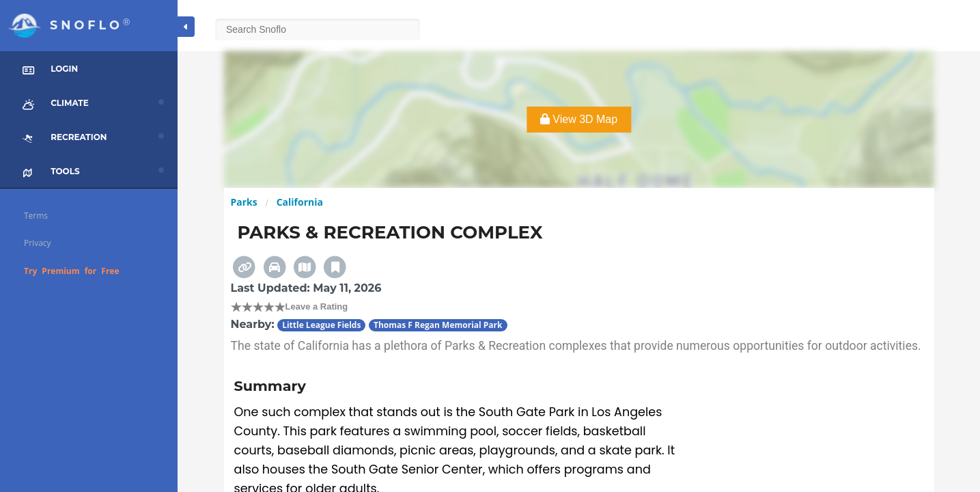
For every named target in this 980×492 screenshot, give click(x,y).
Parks (244, 202)
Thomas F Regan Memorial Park (438, 325)
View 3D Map (579, 119)
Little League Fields (321, 325)
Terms (36, 216)
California (300, 202)
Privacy (38, 243)
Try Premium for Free (72, 271)
